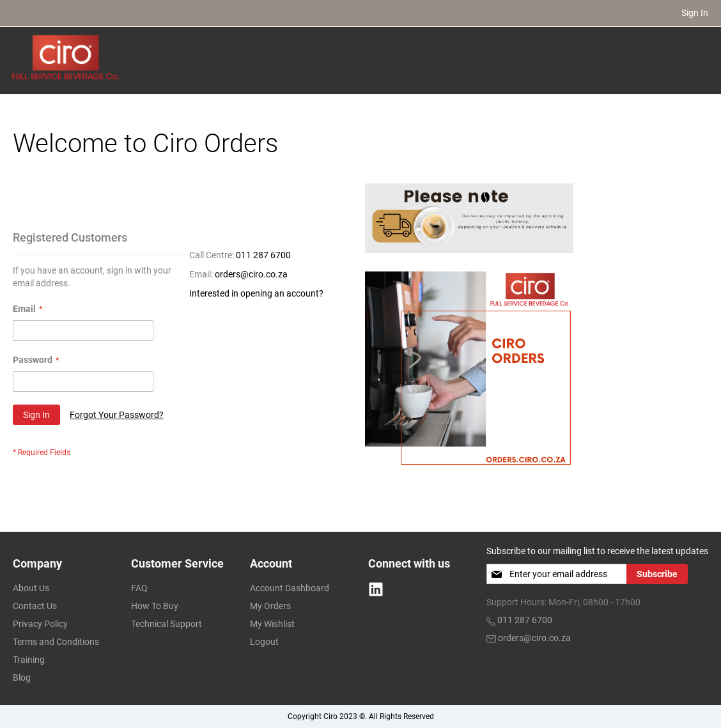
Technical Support (167, 623)
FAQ (139, 587)
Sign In (695, 13)
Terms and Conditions (56, 641)
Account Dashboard (290, 587)
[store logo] (66, 57)
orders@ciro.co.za (251, 274)
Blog (22, 677)
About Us (31, 587)
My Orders (270, 605)
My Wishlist (272, 623)
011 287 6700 (263, 254)
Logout (264, 641)
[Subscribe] (657, 573)
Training (29, 659)
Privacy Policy (40, 623)
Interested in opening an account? (256, 293)
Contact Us (35, 605)
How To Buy (155, 605)
